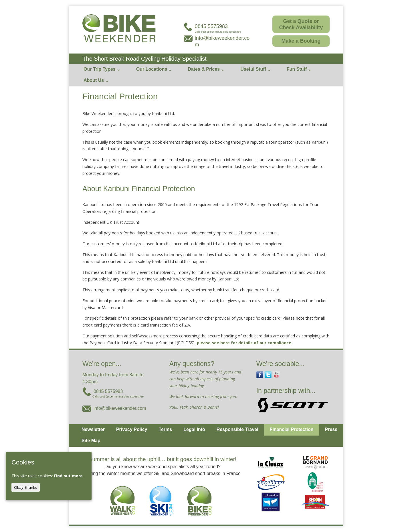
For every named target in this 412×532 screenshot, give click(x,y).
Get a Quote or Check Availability (301, 24)
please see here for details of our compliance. (245, 343)
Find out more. (69, 476)
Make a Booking (301, 41)
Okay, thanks (26, 487)
